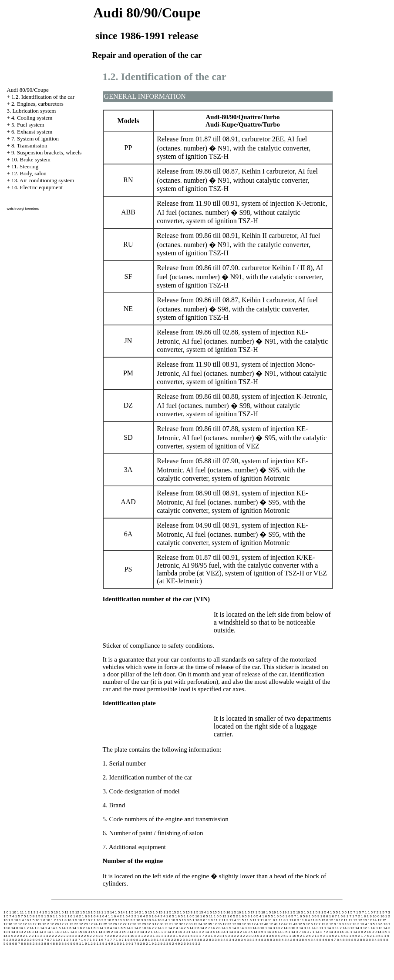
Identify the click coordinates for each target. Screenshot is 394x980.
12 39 (246, 924)
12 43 (293, 924)
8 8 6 (66, 944)
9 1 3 (98, 944)
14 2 (130, 928)
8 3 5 (265, 940)
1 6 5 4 (256, 916)
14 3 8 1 (346, 932)
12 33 (188, 924)
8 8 (23, 944)
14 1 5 (56, 928)
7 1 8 (117, 940)
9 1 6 (124, 944)
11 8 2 (283, 920)
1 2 (27, 912)
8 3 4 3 (243, 940)
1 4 (39, 912)
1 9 (369, 916)
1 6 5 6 (279, 916)
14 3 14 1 (46, 932)
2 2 (52, 936)
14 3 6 (272, 932)
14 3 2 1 (146, 932)
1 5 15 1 (159, 912)
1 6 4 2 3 (144, 916)
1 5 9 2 (61, 916)
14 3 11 (305, 928)
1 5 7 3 (385, 912)
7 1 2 (64, 940)
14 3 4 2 (236, 932)
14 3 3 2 (198, 932)
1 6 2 (77, 916)
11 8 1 (273, 920)
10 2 (81, 920)
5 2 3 (16, 940)
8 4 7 (332, 940)
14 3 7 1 (308, 932)
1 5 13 (85, 912)
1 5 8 (30, 916)
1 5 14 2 (135, 912)
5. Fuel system (28, 125)
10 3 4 (152, 920)
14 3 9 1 (384, 932)
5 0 (274, 936)
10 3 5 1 (188, 920)
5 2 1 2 (302, 936)
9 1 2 (89, 944)
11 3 (225, 920)
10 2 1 (91, 920)
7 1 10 (55, 940)
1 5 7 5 (20, 916)
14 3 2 (134, 932)
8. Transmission (29, 145)
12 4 (255, 924)
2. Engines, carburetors (37, 104)
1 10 (13, 912)
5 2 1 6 (349, 936)
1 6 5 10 (193, 916)
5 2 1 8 (372, 936)
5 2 (280, 936)
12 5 (302, 924)
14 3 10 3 (291, 928)
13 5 (371, 924)
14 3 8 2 (359, 932)
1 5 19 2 (283, 912)
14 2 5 (184, 928)
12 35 (208, 924)
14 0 (15, 928)
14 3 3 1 (184, 932)
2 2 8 (111, 936)
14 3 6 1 (284, 932)
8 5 (348, 940)
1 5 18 (260, 912)
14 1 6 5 (120, 928)
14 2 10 (140, 928)
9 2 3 (165, 944)
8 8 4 (48, 944)
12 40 (264, 924)
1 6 (70, 916)
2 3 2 (232, 936)
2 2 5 (85, 936)
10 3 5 (176, 920)
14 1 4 (45, 928)
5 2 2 (7, 940)
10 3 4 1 (164, 920)
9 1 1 (80, 944)
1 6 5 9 (314, 916)
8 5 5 (381, 940)
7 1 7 (108, 940)
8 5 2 (355, 940)
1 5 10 (53, 912)
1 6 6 (324, 916)
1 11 (20, 912)
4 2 (263, 936)
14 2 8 (216, 928)
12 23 (84, 924)
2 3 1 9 (222, 936)
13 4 (364, 924)
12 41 (273, 924)
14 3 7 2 (322, 932)
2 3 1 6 (187, 936)
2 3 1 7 (199, 936)
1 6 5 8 (302, 916)
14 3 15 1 (90, 932)
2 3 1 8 (210, 936)
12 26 (112, 924)
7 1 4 (82, 940)
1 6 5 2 (232, 916)
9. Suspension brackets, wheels (46, 152)
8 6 (12, 944)
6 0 (35, 940)
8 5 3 (364, 940)
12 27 (122, 924)
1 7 (349, 916)
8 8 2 (30, 944)
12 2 (46, 924)
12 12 (353, 920)
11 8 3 (294, 920)
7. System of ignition (35, 139)
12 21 (64, 924)
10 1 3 (8, 920)
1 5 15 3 (186, 912)
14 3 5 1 (260, 932)
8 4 (281, 940)
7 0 (46, 940)
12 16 (8, 924)
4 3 (268, 936)
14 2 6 (194, 928)
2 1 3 (36, 936)
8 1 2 (140, 940)
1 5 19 (271, 912)
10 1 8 (61, 920)
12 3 (151, 924)
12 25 (103, 924)
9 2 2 (156, 944)
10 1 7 (51, 920)
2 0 (19, 936)
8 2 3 (181, 940)
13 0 (340, 924)
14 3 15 (76, 932)
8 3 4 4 (255, 940)
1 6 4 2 (116, 916)
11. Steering (25, 166)
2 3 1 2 (141, 936)
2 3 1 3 (152, 936)
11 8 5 (316, 920)
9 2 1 (147, 944)
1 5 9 (39, 916)
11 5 (240, 920)
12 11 (343, 920)
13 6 (379, 924)
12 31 (169, 924)
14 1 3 (34, 928)
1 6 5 (170, 916)
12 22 (74, 924)
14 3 (236, 928)
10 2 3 (112, 920)
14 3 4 (210, 932)
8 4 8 (341, 940)
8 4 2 (288, 940)
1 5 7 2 (373, 912)
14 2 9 (226, 928)
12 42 (283, 924)
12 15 (382, 920)
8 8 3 (39, 944)
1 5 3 (317, 912)
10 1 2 (385, 916)
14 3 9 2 (10, 936)
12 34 (198, 924)
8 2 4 (189, 940)
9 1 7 (132, 944)
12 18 (27, 924)
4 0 (257, 936)
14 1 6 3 (92, 928)
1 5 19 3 (297, 912)
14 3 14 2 (62, 932)
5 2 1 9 (384, 936)
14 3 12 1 (362, 928)
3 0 (251, 936)
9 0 (73, 944)
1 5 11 (64, 912)
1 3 (33, 912)
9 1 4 (106, 944)
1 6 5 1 (180, 916)
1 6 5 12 (220, 916)
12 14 (372, 920)
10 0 (376, 916)
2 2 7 (102, 936)
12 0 (325, 920)
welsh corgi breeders (23, 209)
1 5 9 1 (49, 916)
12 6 (310, 924)
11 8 (264, 920)
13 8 (7, 928)
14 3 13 (377, 928)
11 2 (217, 920)
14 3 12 (349, 928)
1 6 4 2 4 (158, 916)
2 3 (118, 936)
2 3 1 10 (128, 936)
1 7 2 (356, 916)
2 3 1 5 (175, 936)
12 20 (54, 924)
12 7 (317, 924)
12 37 (227, 924)
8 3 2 (204, 940)
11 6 (248, 920)
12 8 (325, 924)
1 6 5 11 (207, 916)
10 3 (121, 920)
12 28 (132, 924)
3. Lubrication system (31, 111)
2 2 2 (59, 936)
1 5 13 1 (97, 912)
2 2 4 (76, 936)
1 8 (363, 916)
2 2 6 (94, 936)
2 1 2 (27, 936)
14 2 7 (205, 928)
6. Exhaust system (32, 132)
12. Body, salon (29, 173)
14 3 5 (248, 932)
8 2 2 (172, 940)
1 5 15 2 (173, 912)
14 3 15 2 (106, 932)
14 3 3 (172, 932)
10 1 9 (72, 920)
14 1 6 (67, 928)
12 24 (93, 924)
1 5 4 (325, 912)
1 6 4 (94, 916)
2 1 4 (44, 936)
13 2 (348, 924)
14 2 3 (162, 928)
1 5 (45, 912)
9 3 (189, 944)
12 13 (363, 920)
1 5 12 (74, 912)
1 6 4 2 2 (130, 916)
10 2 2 (101, 920)
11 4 (233, 920)
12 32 (178, 924)
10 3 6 (200, 920)
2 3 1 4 (164, 936)
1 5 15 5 (213, 912)
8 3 (197, 940)
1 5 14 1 (121, 912)
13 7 (387, 924)
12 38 (236, 924)
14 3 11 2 (334, 928)
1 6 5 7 (291, 916)
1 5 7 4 (9, 916)
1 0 (6, 912)
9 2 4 (173, 944)
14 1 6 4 (106, 928)
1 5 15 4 (200, 912)
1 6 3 (86, 916)
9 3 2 (196, 944)
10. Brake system (31, 159)
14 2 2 (152, 928)
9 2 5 (182, 944)
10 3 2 (130, 920)
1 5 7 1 (361, 912)
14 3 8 (334, 932)
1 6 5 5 (267, 916)
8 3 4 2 (232, 940)
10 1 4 (19, 920)
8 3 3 (213, 940)
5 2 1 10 (290, 936)
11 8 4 (305, 920)
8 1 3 (149, 940)
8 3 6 (274, 940)
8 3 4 (222, 940)
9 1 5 (115, 944)
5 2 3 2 (26, 940)
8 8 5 (57, 944)
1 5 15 (147, 912)
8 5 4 (373, 940)
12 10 (333, 920)
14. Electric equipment (37, 187)
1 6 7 (333, 916)
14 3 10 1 (260, 928)
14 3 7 (296, 932)
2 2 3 (67, 936)
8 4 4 (306, 940)
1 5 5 (334, 912)
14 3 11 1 (319, 928)
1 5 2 (308, 912)
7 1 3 (73, 940)
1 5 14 (109, 912)
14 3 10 (246, 928)
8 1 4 (158, 940)
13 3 (356, 924)
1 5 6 (343, 912)
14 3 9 (372, 932)
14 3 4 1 (222, 932)
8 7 (18, 944)
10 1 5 (30, 920)
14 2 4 (173, 928)
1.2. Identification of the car (43, 97)
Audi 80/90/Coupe (27, 90)
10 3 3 (141, 920)
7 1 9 (126, 940)
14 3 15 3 (121, 932)
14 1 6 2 (79, 928)
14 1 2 (24, 928)
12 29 (141, 924)
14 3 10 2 (275, 928)
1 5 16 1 (237, 912)
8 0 (133, 940)
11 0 (209, 920)
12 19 (37, 924)
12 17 (17, 924)
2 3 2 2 (242, 936)
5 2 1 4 (326, 936)
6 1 (41, 940)
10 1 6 (40, 920)
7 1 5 (91, 940)
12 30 (159, 924)
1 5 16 (226, 912)
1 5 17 (249, 912)
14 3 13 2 (19, 932)
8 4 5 (315, 940)
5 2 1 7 (360, 936)
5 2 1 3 (314, 936)
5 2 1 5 (337, 936)
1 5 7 (351, 912)
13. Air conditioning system (43, 180)
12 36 (217, 924)
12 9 (333, 924)
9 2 (140, 944)
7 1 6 (99, 940)
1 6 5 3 (244, 916)
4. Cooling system (32, 118)
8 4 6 (323, 940)
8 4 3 (297, 940)
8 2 (165, 940)
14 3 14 (32, 932)
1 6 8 (342, 916)
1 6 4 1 (104, 916)
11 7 (256, 920)
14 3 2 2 (160, 932)
